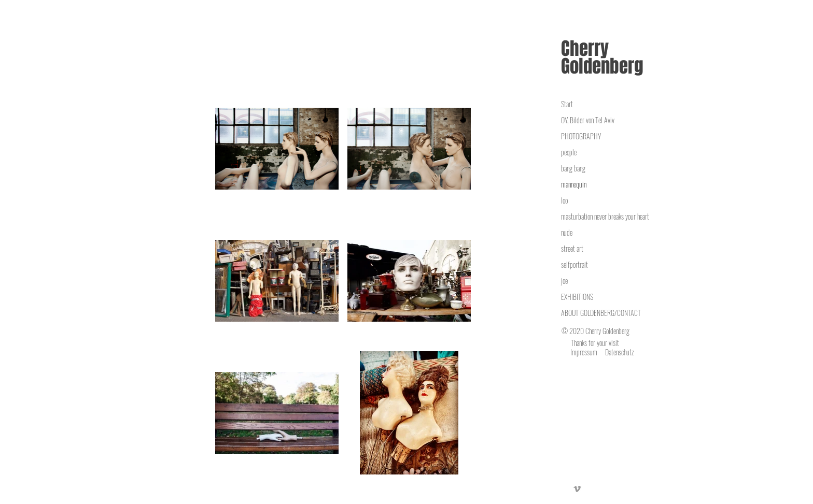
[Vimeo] (577, 489)
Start (567, 104)
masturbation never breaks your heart (605, 216)
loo (564, 200)
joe (564, 280)
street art (572, 248)
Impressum (584, 352)
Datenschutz (620, 352)
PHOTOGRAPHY (581, 136)
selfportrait (574, 264)
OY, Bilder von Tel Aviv (588, 120)
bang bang (573, 168)
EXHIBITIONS (577, 297)
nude (567, 232)
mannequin (574, 184)
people (569, 152)
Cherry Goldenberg (602, 57)
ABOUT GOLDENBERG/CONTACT (601, 313)
